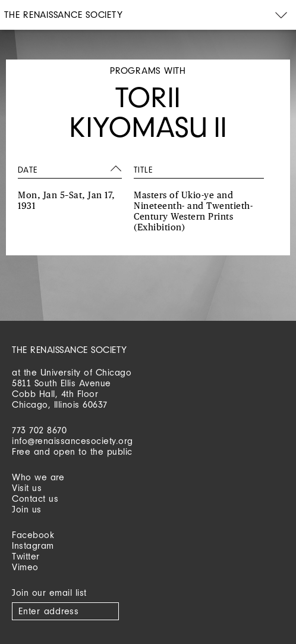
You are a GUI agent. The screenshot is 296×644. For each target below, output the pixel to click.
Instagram (33, 545)
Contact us (35, 498)
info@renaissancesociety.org (73, 441)
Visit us (27, 488)
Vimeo (25, 567)
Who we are (38, 477)
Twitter (26, 556)
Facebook (33, 535)
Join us (27, 509)
